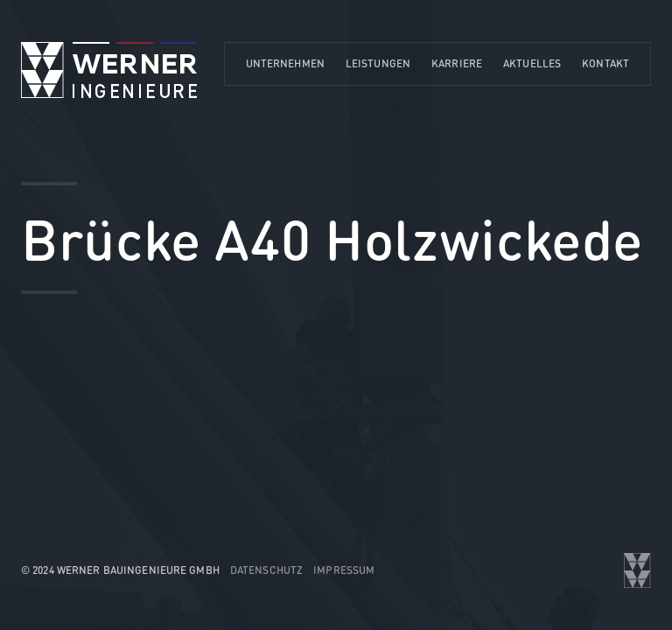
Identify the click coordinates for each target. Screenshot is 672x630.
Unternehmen (285, 63)
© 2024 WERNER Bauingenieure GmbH (120, 570)
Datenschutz (266, 570)
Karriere (457, 63)
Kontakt (605, 63)
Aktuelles (532, 63)
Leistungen (378, 63)
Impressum (344, 570)
